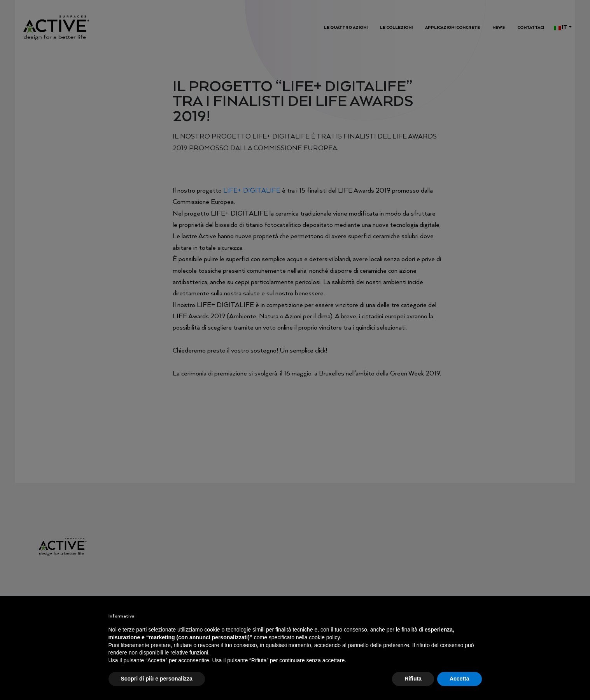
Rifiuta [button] (413, 679)
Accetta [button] (460, 679)
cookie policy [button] (324, 637)
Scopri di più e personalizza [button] (157, 679)
